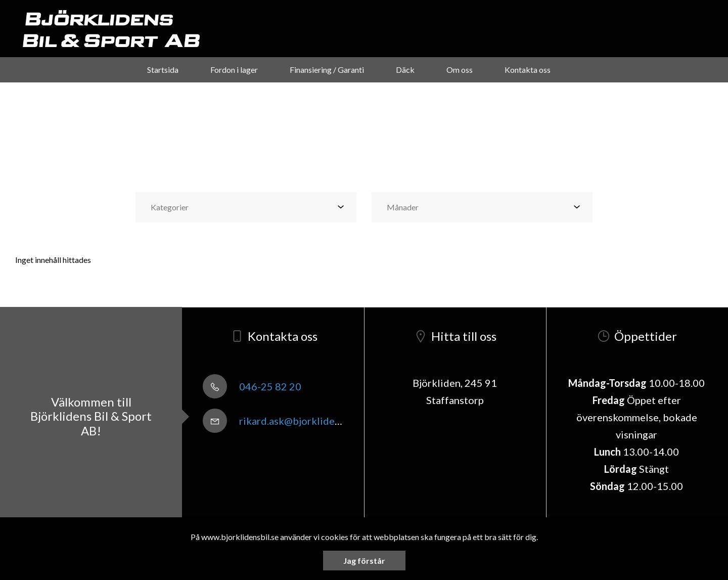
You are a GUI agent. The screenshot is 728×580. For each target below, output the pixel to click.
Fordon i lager (234, 70)
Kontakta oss (528, 70)
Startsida (163, 70)
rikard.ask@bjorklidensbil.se (286, 421)
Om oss (460, 70)
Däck (405, 70)
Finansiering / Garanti (327, 70)
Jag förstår (364, 561)
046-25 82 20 (252, 386)
